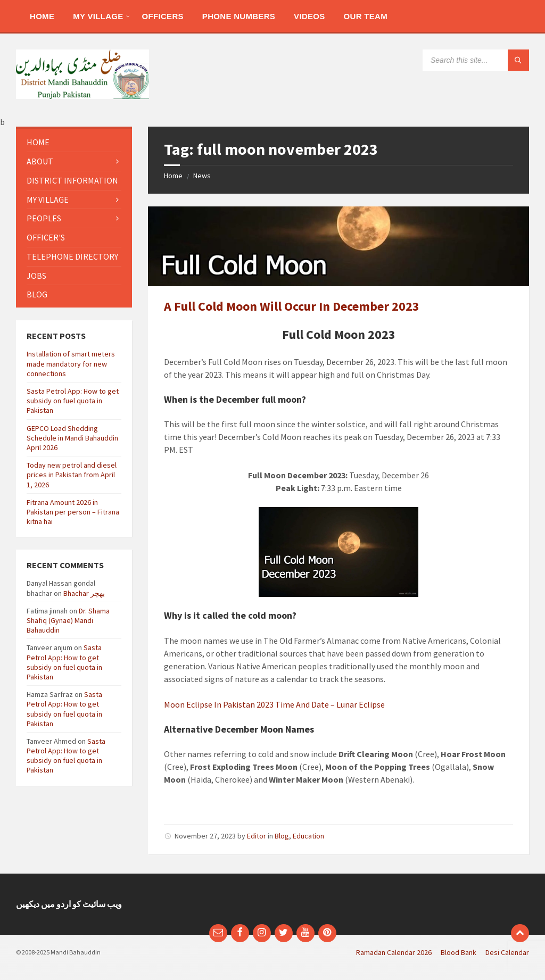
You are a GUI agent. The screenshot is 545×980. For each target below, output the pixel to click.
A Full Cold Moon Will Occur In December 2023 (292, 306)
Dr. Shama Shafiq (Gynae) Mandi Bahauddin (68, 620)
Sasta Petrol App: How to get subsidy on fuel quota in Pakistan (73, 401)
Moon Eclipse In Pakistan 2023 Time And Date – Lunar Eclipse (274, 704)
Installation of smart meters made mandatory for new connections (71, 363)
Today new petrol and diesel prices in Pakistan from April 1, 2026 (72, 475)
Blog (282, 836)
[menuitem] (42, 16)
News (202, 176)
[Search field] (476, 60)
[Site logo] (82, 96)
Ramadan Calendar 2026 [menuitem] (394, 952)
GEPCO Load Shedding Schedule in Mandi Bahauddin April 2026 (72, 438)
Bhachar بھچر (84, 593)
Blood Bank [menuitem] (459, 952)
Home (173, 176)
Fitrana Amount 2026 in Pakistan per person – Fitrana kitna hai (73, 512)
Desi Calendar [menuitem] (507, 952)
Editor (257, 836)
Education (308, 836)
